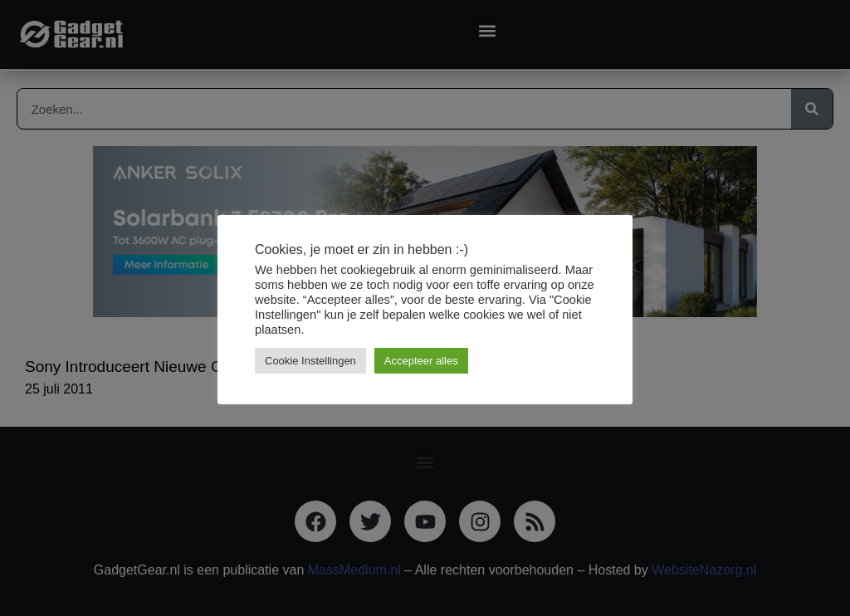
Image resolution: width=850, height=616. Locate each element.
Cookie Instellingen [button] (310, 361)
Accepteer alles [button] (421, 361)
